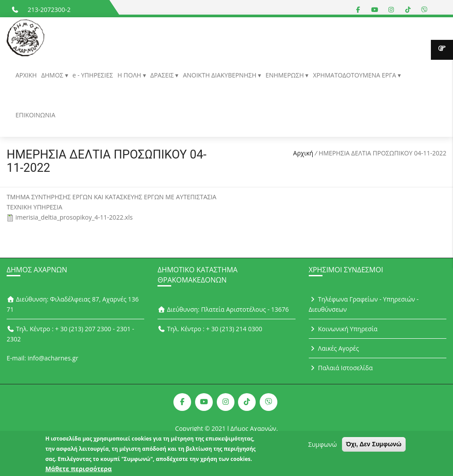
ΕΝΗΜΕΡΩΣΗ (285, 75)
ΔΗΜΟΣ (53, 75)
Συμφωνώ (322, 447)
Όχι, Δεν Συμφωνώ (374, 447)
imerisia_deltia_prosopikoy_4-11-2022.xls (74, 217)
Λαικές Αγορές (334, 348)
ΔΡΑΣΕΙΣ (163, 75)
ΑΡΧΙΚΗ (26, 75)
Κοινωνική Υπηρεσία (343, 329)
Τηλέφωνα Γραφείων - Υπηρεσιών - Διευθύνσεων (364, 304)
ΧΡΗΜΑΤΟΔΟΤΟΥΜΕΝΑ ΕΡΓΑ (355, 75)
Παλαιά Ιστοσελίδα (341, 368)
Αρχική (303, 153)
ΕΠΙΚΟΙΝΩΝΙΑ (35, 115)
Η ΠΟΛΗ (130, 75)
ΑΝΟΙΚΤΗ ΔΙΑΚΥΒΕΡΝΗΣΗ (220, 75)
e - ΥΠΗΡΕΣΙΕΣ (93, 75)
